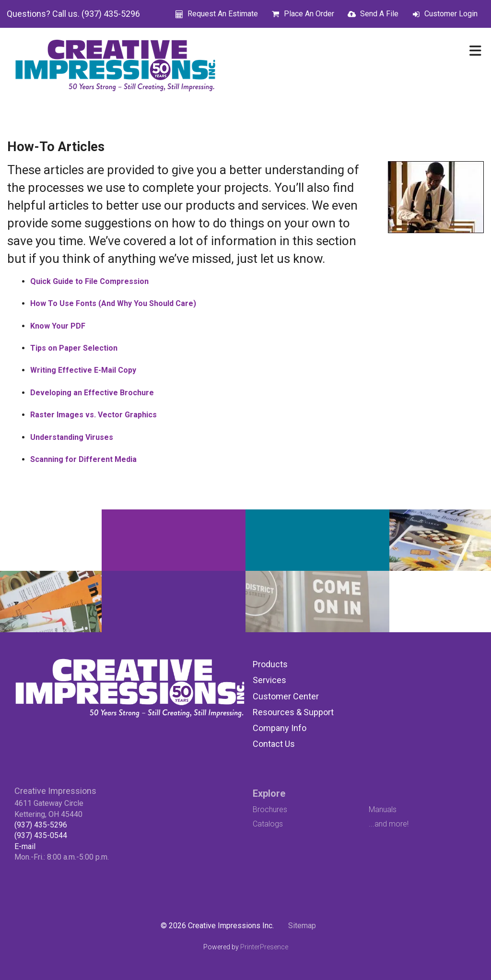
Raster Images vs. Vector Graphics (94, 415)
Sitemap (302, 926)
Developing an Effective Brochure (92, 393)
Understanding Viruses (72, 437)
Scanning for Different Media (83, 459)
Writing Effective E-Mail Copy (83, 370)
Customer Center (286, 696)
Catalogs (268, 824)
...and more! (389, 824)
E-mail (25, 846)
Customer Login (451, 14)
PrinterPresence (264, 947)
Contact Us (274, 744)
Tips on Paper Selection (74, 348)
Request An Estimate (223, 14)
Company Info (280, 728)
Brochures (270, 809)
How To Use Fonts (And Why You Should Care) (113, 303)
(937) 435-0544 (41, 835)
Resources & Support (293, 712)
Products (270, 664)
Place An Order (309, 14)
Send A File (379, 14)
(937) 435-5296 (41, 825)
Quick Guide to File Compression (89, 281)
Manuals (383, 809)
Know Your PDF (58, 326)
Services (269, 680)
